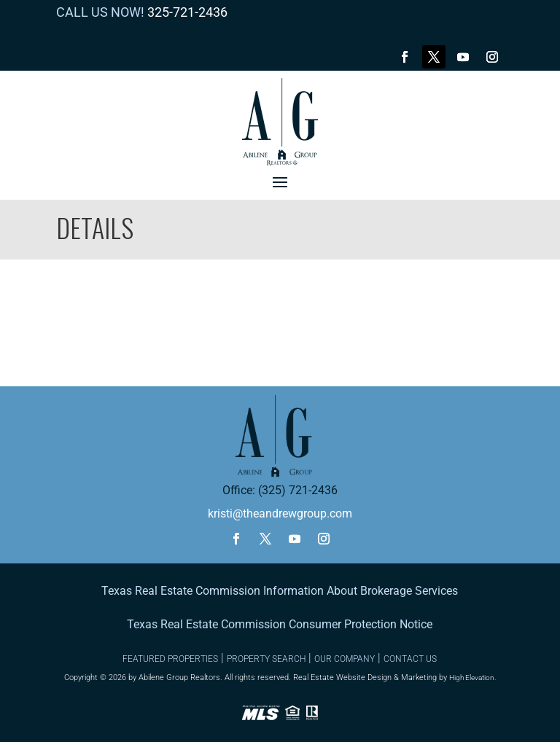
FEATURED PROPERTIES (170, 659)
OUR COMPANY (345, 659)
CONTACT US (410, 659)
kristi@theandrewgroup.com (280, 513)
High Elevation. (472, 677)
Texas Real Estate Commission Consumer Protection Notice (280, 624)
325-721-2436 (187, 12)
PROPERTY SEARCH (266, 659)
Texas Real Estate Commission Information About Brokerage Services (280, 591)
